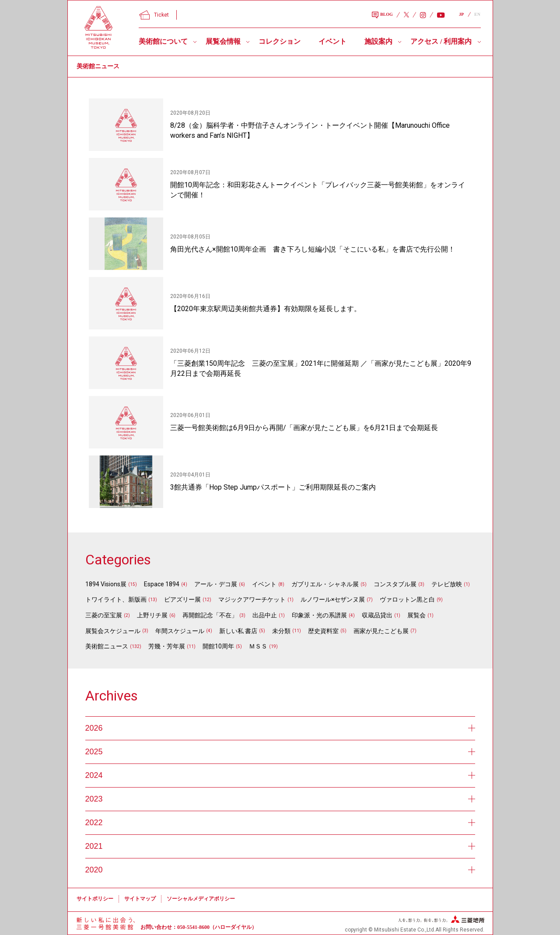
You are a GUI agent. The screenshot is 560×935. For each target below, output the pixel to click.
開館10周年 (218, 646)
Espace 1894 (162, 584)
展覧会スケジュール (113, 631)
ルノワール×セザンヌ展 (333, 599)
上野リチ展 (152, 615)
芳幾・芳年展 (167, 646)
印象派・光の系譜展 (319, 615)
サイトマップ (140, 899)
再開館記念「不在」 (210, 615)
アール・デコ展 (216, 584)
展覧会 (416, 615)
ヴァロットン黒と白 (407, 599)
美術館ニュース (107, 646)
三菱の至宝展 (104, 615)
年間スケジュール (180, 631)
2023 (280, 799)
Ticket (154, 15)
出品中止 (265, 615)
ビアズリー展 (182, 599)
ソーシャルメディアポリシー (201, 899)
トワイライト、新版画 (116, 599)
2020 (280, 870)
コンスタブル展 (395, 584)
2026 (280, 728)
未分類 (281, 631)
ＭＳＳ (258, 646)
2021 (280, 846)
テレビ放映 (447, 584)
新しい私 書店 (238, 631)
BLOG (382, 15)
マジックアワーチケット (252, 599)
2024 (280, 775)
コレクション (280, 41)
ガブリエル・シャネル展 (325, 584)
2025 (280, 752)
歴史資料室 (323, 631)
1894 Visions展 (106, 584)
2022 (280, 823)
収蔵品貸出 (377, 615)
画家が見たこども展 (381, 631)
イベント (332, 41)
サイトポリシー (95, 899)
